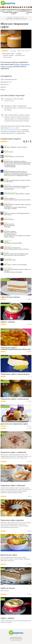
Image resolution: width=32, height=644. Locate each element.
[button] (30, 3)
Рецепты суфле (5, 280)
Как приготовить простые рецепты (8, 3)
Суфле (3, 433)
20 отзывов (13, 51)
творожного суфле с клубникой (12, 188)
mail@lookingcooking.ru (16, 640)
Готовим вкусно (16, 633)
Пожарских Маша (25, 51)
